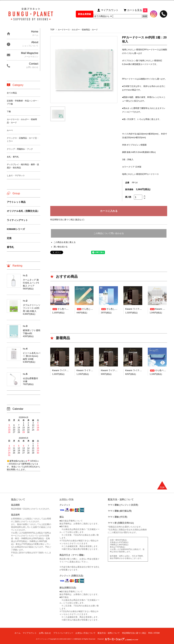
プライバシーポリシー (63, 633)
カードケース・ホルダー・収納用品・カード (78, 30)
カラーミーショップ (42, 639)
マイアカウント (30, 633)
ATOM (157, 633)
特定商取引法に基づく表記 (134, 633)
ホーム (18, 633)
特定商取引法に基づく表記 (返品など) (67, 220)
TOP (52, 30)
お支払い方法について (85, 633)
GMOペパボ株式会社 (74, 639)
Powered (118, 639)
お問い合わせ (45, 633)
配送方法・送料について (109, 633)
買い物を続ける (61, 247)
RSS (150, 633)
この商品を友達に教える (65, 242)
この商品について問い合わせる (109, 233)
